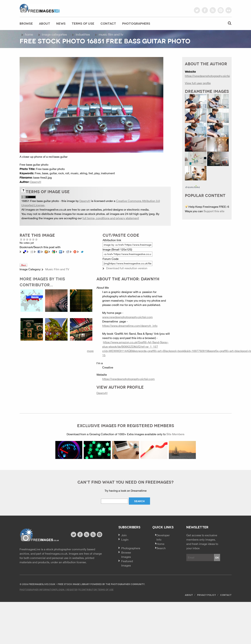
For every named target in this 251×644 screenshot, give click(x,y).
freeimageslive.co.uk (40, 8)
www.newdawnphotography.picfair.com (127, 317)
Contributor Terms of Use (97, 589)
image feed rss (93, 534)
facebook (205, 10)
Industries (83, 34)
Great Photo (33, 239)
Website (39, 535)
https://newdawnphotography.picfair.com (128, 379)
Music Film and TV (111, 34)
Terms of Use (83, 23)
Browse (26, 23)
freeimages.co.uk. (57, 554)
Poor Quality (24, 239)
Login (125, 540)
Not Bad (27, 239)
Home (29, 34)
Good (30, 239)
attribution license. (75, 562)
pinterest (221, 10)
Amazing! (36, 239)
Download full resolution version (127, 268)
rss (213, 10)
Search (161, 548)
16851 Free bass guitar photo (40, 201)
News (61, 23)
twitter (197, 10)
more (90, 351)
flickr (229, 10)
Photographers (136, 23)
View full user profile (198, 83)
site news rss (87, 534)
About (45, 23)
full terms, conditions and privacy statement (111, 218)
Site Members (175, 434)
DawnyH (36, 182)
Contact (108, 23)
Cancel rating (21, 239)
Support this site (214, 211)
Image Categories (54, 34)
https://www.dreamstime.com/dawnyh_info (130, 326)
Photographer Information (38, 589)
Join (124, 535)
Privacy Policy (207, 595)
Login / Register (67, 589)
